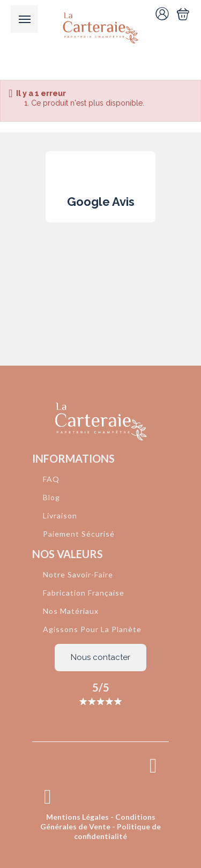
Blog (51, 497)
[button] (46, 233)
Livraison (60, 515)
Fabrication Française (84, 593)
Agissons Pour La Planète (92, 629)
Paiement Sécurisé (79, 534)
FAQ (51, 479)
